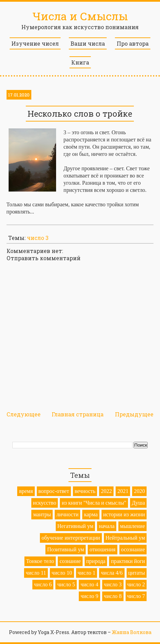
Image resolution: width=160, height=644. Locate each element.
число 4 (89, 584)
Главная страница (78, 414)
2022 (106, 491)
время (26, 491)
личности (67, 514)
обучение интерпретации (71, 538)
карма (91, 514)
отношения (102, 549)
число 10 (62, 573)
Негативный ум (76, 526)
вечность (85, 491)
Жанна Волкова (132, 632)
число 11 (36, 573)
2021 (123, 491)
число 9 (89, 596)
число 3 (38, 238)
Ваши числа (88, 43)
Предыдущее (134, 414)
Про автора (133, 43)
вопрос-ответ (54, 491)
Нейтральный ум (125, 538)
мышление (133, 526)
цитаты (137, 573)
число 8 (113, 596)
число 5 (66, 584)
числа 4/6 (112, 573)
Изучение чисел (35, 43)
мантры (42, 514)
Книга (80, 62)
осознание (133, 549)
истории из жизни (124, 514)
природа (96, 561)
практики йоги (128, 561)
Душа (138, 503)
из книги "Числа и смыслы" (94, 503)
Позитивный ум (66, 549)
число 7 (136, 596)
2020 (139, 491)
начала (106, 526)
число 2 (136, 584)
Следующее (24, 414)
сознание (70, 561)
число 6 (43, 584)
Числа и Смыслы (80, 16)
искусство (45, 503)
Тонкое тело (40, 561)
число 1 (87, 573)
